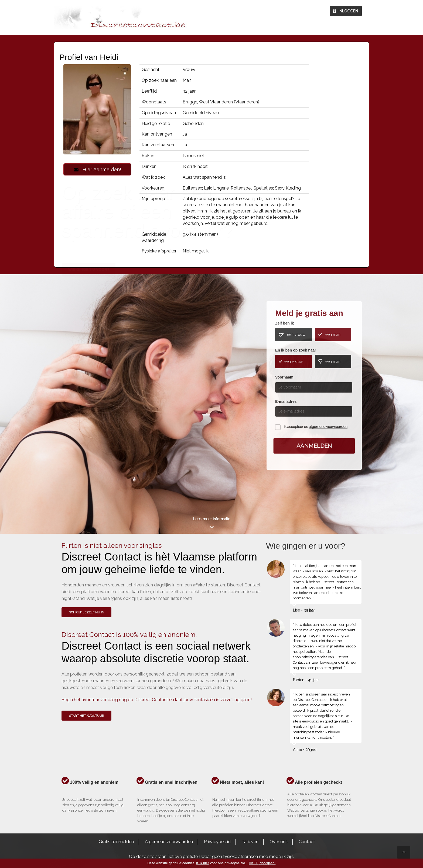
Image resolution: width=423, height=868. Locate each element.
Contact (307, 842)
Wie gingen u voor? (89, 383)
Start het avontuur (87, 716)
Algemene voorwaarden (169, 842)
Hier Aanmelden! (97, 169)
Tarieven (250, 842)
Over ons (279, 842)
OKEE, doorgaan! (262, 863)
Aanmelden (314, 446)
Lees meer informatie (212, 519)
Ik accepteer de (316, 427)
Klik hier (202, 863)
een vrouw (296, 335)
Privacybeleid (217, 842)
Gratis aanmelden (116, 842)
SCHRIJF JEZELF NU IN (87, 612)
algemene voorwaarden (328, 427)
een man (333, 335)
